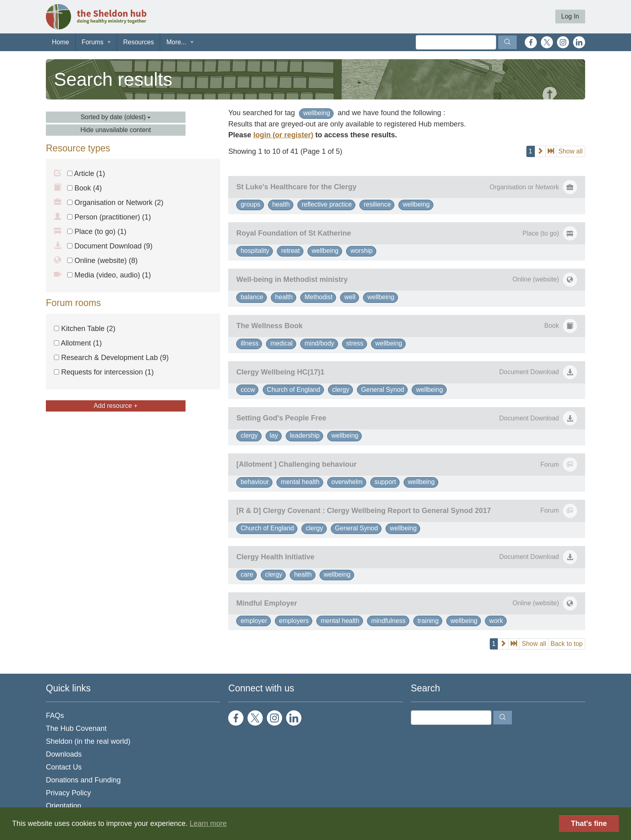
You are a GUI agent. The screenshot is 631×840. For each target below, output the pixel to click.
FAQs (55, 716)
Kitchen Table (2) (85, 329)
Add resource (116, 406)
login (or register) (283, 135)
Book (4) (85, 188)
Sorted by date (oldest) (115, 117)
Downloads (64, 754)
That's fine (589, 823)
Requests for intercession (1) (104, 372)
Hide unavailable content (116, 130)
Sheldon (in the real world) (88, 741)
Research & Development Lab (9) (111, 358)
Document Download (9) (110, 246)
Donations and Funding (83, 780)
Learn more (208, 823)
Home (61, 42)
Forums (93, 42)
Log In (570, 16)
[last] (551, 151)
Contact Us (64, 767)
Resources (138, 42)
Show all (571, 151)
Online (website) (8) (102, 261)
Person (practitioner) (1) (109, 217)
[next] (540, 151)
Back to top (567, 644)
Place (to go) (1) (97, 232)
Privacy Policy (68, 793)
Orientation (64, 806)
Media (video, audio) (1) (109, 275)
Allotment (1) (78, 343)
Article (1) (86, 174)
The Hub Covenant (76, 728)
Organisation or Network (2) (115, 203)
